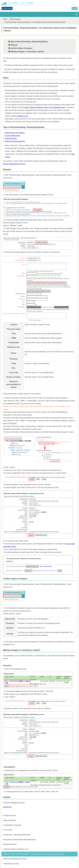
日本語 (75, 8)
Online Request (15, 19)
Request (13, 45)
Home (5, 19)
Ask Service (7, 807)
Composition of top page (12, 825)
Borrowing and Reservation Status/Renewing (19, 840)
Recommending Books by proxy (14, 164)
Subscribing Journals (11, 864)
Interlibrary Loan (22, 116)
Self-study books (11, 138)
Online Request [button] (7, 8)
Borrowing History (10, 844)
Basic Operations (10, 820)
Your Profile (8, 830)
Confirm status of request (20, 48)
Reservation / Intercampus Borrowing (17, 835)
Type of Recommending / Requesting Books (28, 42)
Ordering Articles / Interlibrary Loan (16, 849)
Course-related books (13, 136)
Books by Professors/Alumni (15, 141)
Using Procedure (9, 816)
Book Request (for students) (15, 133)
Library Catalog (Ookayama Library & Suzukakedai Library (45, 107)
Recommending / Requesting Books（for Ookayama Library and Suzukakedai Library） (34, 854)
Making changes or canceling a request (26, 52)
